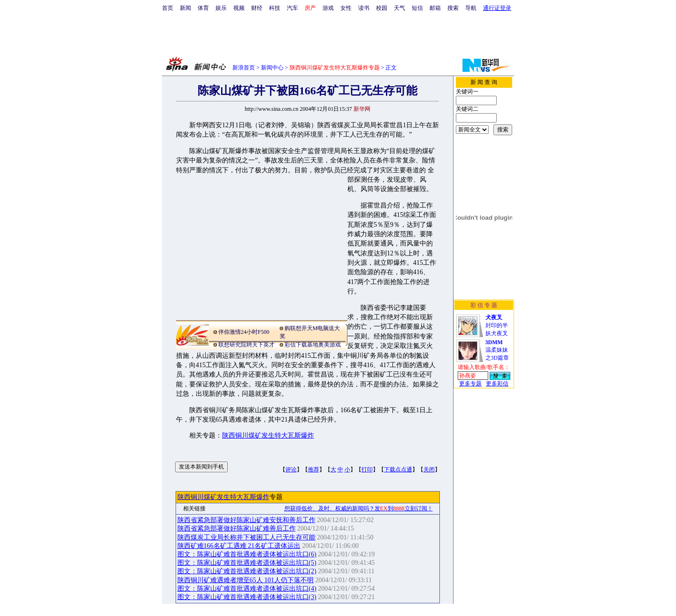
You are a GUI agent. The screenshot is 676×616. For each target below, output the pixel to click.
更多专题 (470, 384)
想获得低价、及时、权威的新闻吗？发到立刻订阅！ (359, 508)
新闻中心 (272, 68)
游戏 (328, 8)
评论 (291, 470)
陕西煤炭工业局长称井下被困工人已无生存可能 (246, 537)
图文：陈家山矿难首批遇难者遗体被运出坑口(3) (247, 597)
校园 (382, 8)
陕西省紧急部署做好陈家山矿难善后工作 (237, 528)
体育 (203, 8)
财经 (257, 8)
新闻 (185, 8)
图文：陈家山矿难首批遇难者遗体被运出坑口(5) (247, 563)
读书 (364, 8)
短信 (417, 8)
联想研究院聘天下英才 (246, 345)
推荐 (314, 470)
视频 (239, 8)
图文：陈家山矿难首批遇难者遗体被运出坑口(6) (247, 554)
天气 (399, 8)
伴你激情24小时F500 (244, 332)
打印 (367, 470)
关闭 (429, 470)
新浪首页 (244, 68)
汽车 (292, 8)
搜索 (453, 8)
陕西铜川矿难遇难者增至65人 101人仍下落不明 (246, 580)
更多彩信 (497, 384)
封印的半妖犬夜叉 (497, 325)
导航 (471, 8)
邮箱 (435, 8)
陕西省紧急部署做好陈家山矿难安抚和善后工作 (246, 520)
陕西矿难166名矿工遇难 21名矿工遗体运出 (239, 546)
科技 (275, 8)
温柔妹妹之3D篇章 (497, 350)
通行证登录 (497, 8)
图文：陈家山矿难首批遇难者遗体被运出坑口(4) (247, 589)
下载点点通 (398, 470)
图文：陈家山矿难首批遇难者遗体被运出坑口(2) (247, 571)
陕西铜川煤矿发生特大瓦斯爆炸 (268, 435)
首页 (168, 8)
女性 (346, 8)
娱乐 (221, 8)
